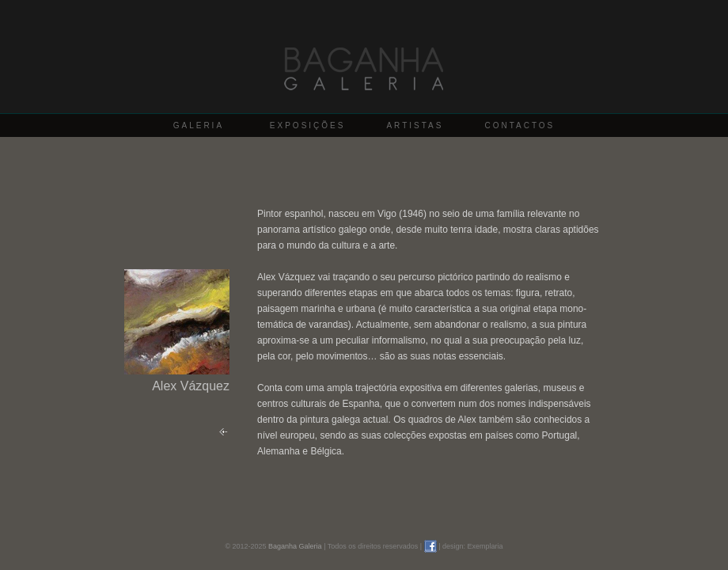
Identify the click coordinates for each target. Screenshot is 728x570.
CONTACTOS (519, 125)
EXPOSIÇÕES (308, 125)
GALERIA (199, 125)
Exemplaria (485, 546)
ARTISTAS (415, 125)
